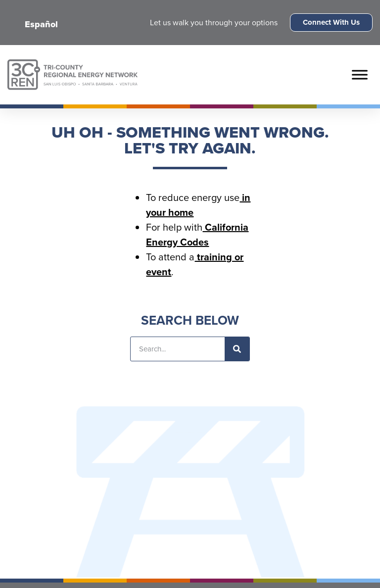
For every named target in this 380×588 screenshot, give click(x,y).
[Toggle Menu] (360, 74)
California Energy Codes (197, 235)
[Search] (237, 349)
